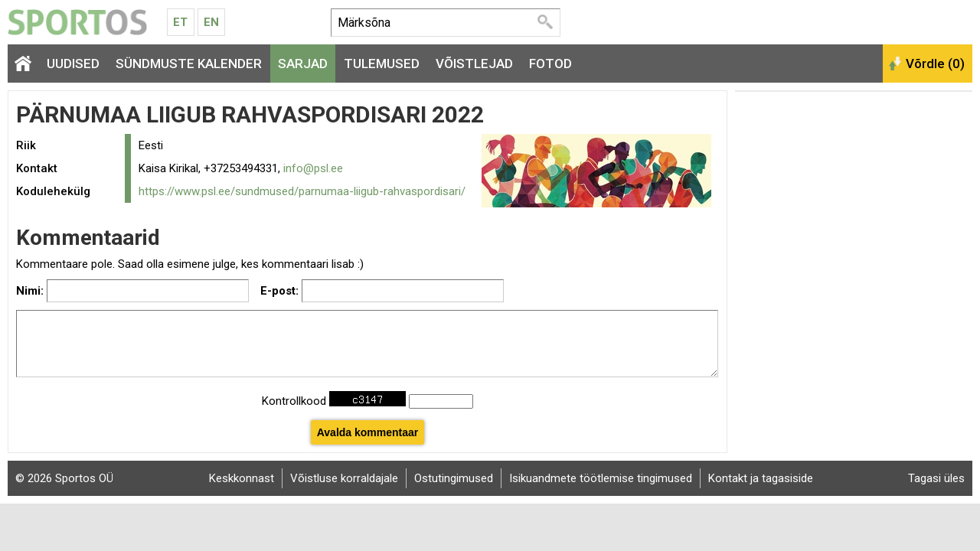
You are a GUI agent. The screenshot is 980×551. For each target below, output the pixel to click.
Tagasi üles (936, 478)
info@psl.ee (313, 168)
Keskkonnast (242, 478)
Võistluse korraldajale (344, 478)
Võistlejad (474, 64)
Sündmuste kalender (189, 64)
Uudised (73, 64)
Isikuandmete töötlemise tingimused (601, 478)
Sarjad (303, 64)
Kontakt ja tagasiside (761, 478)
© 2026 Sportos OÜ (64, 478)
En (211, 22)
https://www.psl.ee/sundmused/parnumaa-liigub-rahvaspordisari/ (302, 191)
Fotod (550, 64)
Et (180, 22)
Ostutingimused (454, 478)
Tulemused (382, 64)
